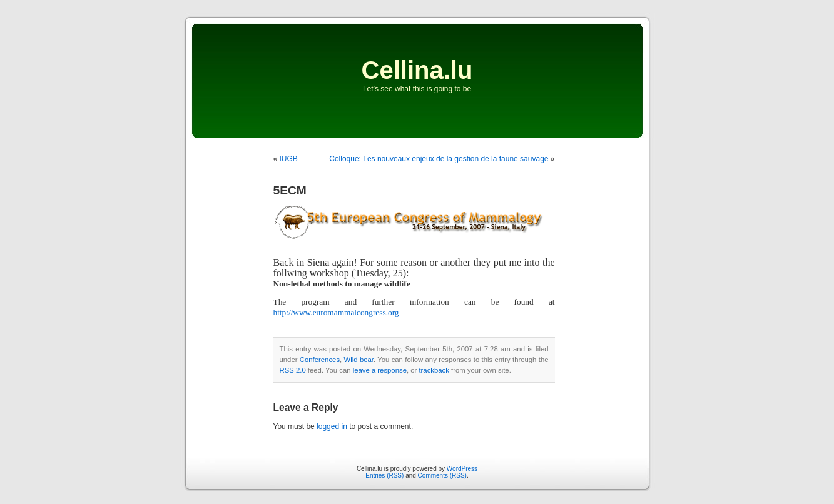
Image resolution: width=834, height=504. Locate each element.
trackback (434, 370)
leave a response (380, 370)
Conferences (320, 360)
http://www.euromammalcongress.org (336, 312)
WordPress (462, 469)
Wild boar (359, 360)
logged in (332, 426)
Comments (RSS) (442, 476)
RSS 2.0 (293, 370)
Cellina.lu (417, 70)
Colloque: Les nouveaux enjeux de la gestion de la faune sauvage (439, 159)
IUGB (289, 159)
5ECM (290, 190)
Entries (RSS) (384, 476)
